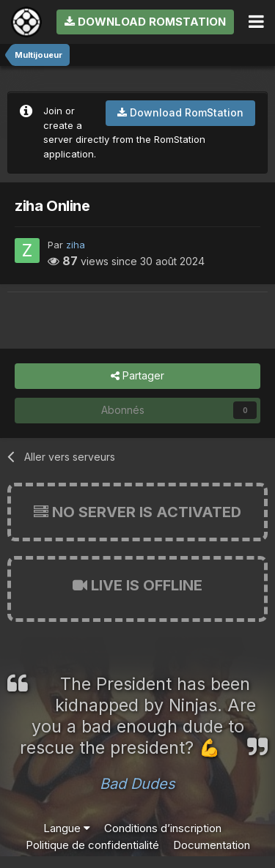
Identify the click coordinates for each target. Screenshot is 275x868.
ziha (76, 245)
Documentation (212, 845)
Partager (137, 376)
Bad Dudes (137, 784)
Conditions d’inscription (163, 828)
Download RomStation (145, 22)
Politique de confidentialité (92, 845)
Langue (67, 828)
